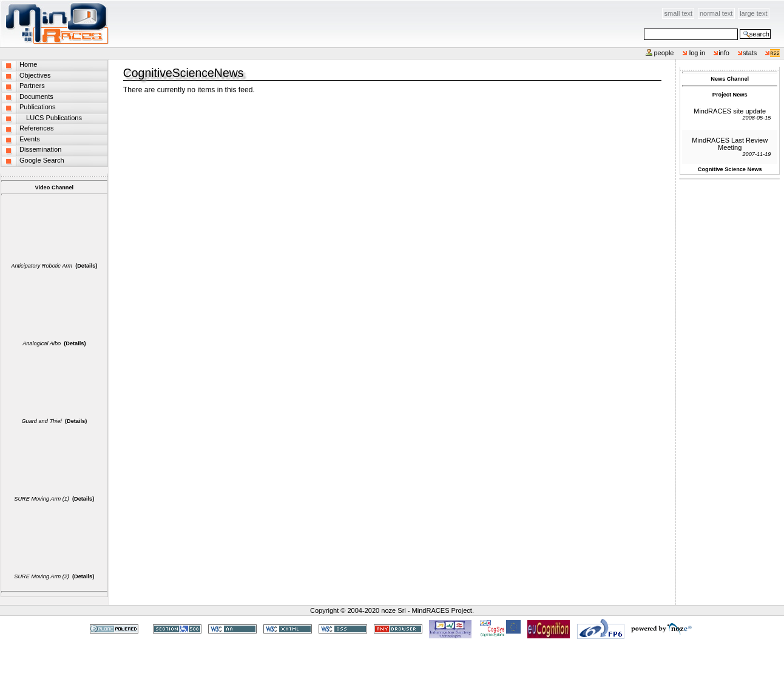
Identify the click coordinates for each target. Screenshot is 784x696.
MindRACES (55, 24)
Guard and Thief (41, 421)
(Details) (86, 266)
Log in (698, 53)
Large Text (753, 13)
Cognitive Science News (730, 169)
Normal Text (716, 13)
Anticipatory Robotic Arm (42, 266)
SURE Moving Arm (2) (42, 576)
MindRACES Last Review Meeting (730, 144)
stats (750, 53)
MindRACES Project (442, 610)
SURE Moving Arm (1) (42, 499)
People (664, 53)
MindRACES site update (730, 111)
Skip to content (110, 7)
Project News (730, 95)
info (724, 53)
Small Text (679, 13)
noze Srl (393, 610)
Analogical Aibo (42, 343)
